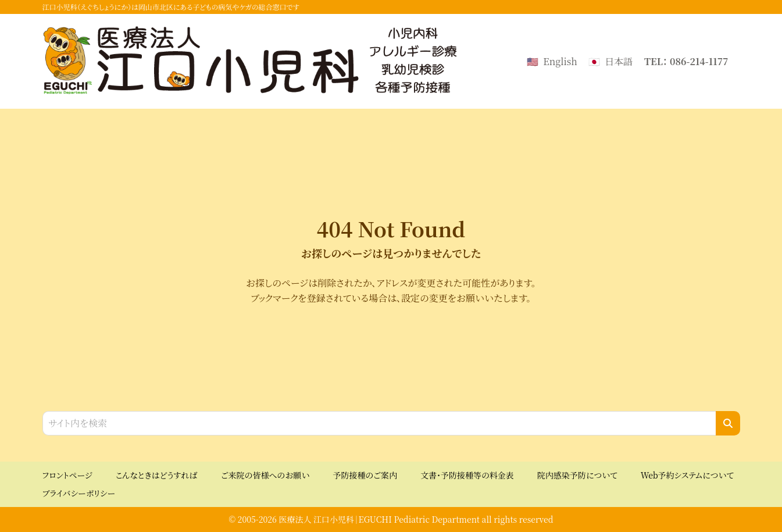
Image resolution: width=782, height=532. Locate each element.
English (560, 61)
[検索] (728, 423)
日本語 (619, 61)
